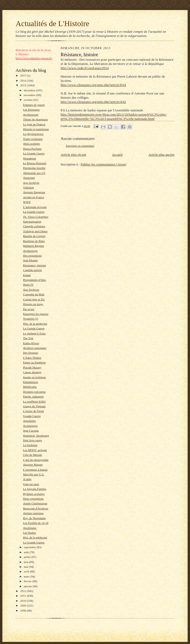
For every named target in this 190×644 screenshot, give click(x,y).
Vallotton (28, 187)
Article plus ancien (161, 155)
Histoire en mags (33, 304)
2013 (23, 85)
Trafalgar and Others (35, 231)
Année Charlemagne (35, 503)
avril (27, 571)
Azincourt (29, 178)
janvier (28, 586)
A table (27, 479)
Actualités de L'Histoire (52, 23)
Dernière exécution (34, 392)
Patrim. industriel (33, 396)
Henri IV (28, 285)
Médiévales (30, 387)
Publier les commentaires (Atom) (103, 164)
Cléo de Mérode (33, 455)
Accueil (117, 155)
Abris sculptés (31, 144)
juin (26, 562)
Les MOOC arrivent (35, 450)
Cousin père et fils (34, 299)
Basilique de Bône (34, 241)
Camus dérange (32, 372)
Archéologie (30, 251)
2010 (23, 601)
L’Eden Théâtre (32, 358)
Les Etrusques (31, 110)
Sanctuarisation (32, 221)
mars (27, 576)
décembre (30, 90)
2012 (23, 591)
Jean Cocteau (31, 430)
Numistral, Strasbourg (36, 435)
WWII (27, 202)
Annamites (29, 421)
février (28, 581)
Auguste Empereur (34, 192)
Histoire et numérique (36, 129)
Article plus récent (73, 155)
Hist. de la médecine (35, 324)
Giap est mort (31, 484)
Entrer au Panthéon (34, 362)
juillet (28, 557)
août (27, 552)
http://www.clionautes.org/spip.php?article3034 (93, 85)
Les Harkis (30, 533)
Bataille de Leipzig (34, 236)
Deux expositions (33, 499)
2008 (23, 610)
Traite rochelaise (33, 139)
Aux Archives (31, 183)
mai (26, 567)
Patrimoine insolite (34, 168)
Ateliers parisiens (33, 513)
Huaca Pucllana (32, 149)
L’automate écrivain (35, 207)
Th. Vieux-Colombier (36, 217)
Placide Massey (32, 367)
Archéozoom (31, 115)
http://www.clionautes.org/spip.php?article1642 (93, 102)
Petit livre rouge (33, 440)
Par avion (29, 309)
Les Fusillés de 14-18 (36, 523)
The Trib (28, 338)
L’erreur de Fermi (33, 411)
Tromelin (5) (31, 319)
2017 (23, 75)
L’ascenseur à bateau (35, 470)
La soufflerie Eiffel (34, 401)
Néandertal (30, 158)
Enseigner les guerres (36, 314)
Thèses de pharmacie (35, 119)
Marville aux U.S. (34, 474)
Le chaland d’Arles (34, 333)
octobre (29, 100)
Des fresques (31, 353)
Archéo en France (33, 197)
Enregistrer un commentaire (80, 146)
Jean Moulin (30, 260)
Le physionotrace (33, 134)
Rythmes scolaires (34, 494)
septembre (30, 547)
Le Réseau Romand (35, 163)
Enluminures (31, 382)
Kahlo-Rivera (31, 343)
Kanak (27, 275)
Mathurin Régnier (34, 246)
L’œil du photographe (36, 460)
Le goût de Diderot (34, 124)
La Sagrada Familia (35, 489)
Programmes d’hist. (35, 280)
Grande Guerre (32, 416)
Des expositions (32, 255)
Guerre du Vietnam (34, 406)
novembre (30, 95)
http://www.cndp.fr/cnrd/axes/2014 (85, 68)
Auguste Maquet (33, 465)
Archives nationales (35, 348)
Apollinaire (30, 528)
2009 (23, 605)
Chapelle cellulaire (34, 226)
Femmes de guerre (34, 105)
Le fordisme (30, 445)
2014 (23, 80)
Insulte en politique (34, 377)
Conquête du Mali (34, 294)
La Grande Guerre (34, 153)
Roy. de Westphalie (34, 518)
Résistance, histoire (35, 265)
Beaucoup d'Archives (36, 508)
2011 (23, 596)
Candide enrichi (32, 270)
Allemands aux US (34, 173)
